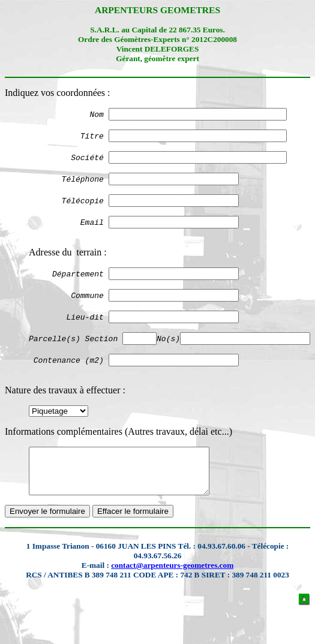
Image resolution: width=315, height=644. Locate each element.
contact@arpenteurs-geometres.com (172, 594)
